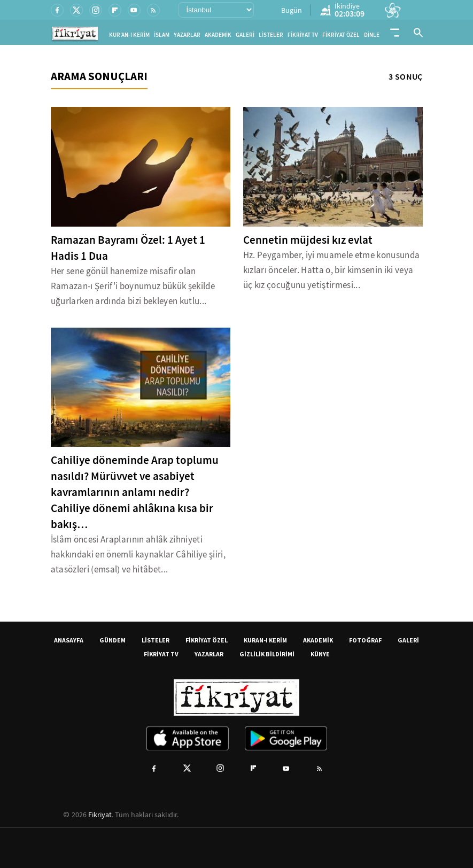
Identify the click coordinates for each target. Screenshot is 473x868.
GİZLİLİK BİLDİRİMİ (267, 654)
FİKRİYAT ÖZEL (341, 35)
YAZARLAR (187, 35)
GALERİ (245, 35)
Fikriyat (100, 815)
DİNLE (372, 35)
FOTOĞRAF (365, 640)
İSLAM (162, 35)
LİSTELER (271, 35)
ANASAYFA (69, 640)
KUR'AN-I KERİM (129, 35)
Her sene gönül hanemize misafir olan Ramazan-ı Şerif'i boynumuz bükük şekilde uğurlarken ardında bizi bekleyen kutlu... (133, 286)
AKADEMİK (218, 35)
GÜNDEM (113, 640)
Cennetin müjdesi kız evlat (308, 240)
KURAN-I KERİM (265, 640)
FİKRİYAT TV (303, 35)
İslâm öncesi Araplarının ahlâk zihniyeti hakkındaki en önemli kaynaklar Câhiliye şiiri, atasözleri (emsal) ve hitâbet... (138, 555)
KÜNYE (320, 654)
